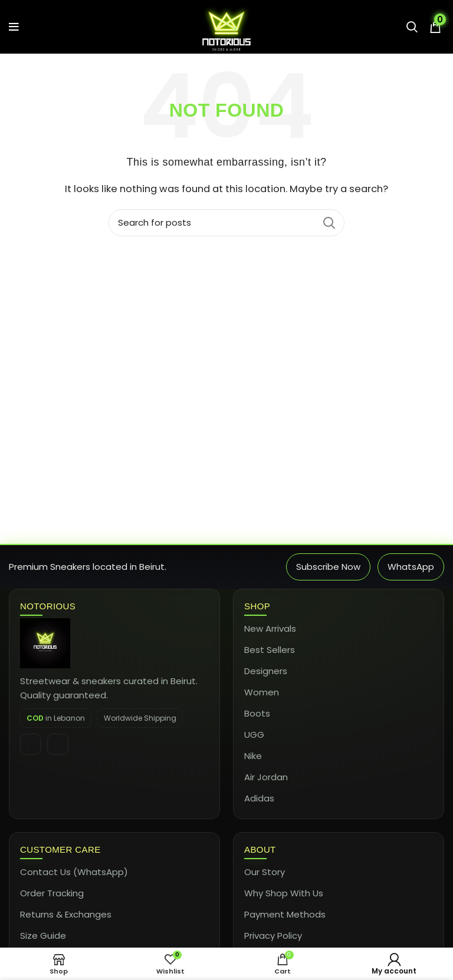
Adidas (259, 798)
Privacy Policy (273, 936)
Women (262, 692)
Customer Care (60, 849)
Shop (257, 606)
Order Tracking (52, 893)
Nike (253, 756)
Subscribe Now (328, 567)
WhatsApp (411, 567)
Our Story (265, 872)
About (260, 849)
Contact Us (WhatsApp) (74, 872)
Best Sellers (270, 650)
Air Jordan (266, 777)
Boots (257, 713)
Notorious (48, 606)
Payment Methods (285, 914)
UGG (254, 735)
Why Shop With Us (284, 893)
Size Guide (43, 936)
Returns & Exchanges (66, 914)
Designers (266, 671)
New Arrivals (270, 628)
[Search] (226, 223)
